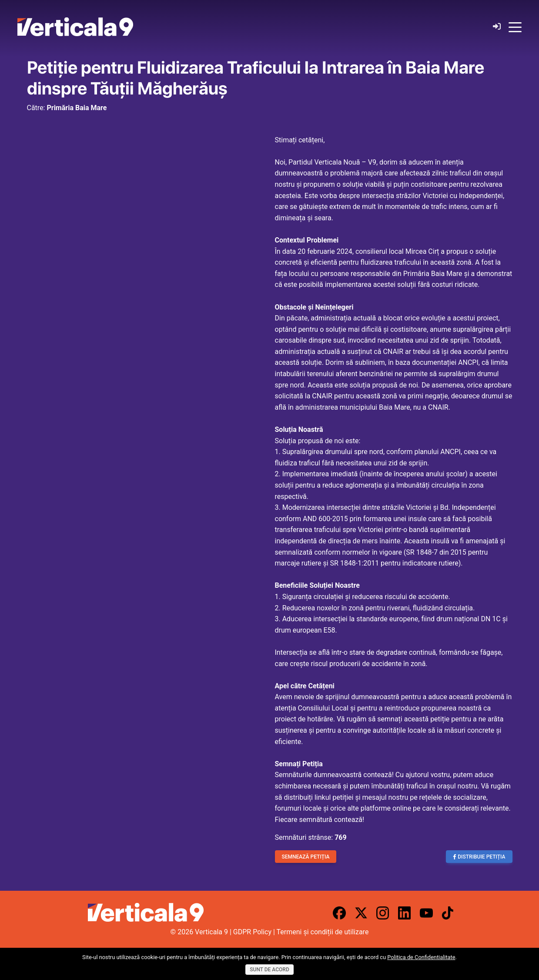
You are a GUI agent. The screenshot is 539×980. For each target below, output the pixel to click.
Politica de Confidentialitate (421, 957)
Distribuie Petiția (479, 857)
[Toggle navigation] (515, 27)
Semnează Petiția (306, 857)
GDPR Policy (252, 932)
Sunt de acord (269, 970)
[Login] (497, 27)
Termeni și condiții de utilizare (323, 932)
